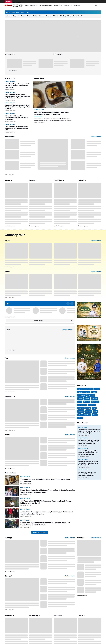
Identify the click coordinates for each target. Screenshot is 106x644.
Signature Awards (77, 16)
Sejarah (82, 180)
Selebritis (10, 615)
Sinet (18, 12)
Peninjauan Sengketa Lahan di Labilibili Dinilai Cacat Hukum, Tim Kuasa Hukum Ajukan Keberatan (45, 524)
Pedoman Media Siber (46, 6)
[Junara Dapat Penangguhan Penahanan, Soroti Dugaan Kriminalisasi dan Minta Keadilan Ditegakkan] (12, 513)
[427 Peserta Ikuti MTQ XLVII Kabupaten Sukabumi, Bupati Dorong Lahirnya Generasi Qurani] (12, 502)
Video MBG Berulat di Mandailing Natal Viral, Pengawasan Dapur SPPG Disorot (51, 113)
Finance (8, 12)
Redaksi (32, 6)
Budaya (33, 180)
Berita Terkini (10, 82)
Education (56, 16)
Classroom (49, 16)
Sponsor (29, 16)
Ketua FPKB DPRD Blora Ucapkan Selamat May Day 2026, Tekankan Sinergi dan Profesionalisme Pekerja (17, 96)
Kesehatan (59, 615)
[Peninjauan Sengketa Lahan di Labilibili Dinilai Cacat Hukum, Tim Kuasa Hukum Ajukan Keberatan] (12, 524)
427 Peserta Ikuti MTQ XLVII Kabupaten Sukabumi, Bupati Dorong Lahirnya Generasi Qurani (46, 502)
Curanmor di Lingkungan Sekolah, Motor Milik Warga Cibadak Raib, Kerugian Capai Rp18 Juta (17, 107)
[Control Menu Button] (96, 6)
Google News (22, 16)
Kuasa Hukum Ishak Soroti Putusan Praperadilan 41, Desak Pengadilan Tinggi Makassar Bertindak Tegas (48, 491)
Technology (35, 615)
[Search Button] (100, 6)
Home (27, 6)
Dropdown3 (77, 6)
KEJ (37, 6)
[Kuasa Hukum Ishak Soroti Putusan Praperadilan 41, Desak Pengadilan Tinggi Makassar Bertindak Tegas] (12, 491)
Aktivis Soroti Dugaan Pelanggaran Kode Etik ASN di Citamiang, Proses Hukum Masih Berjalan (17, 86)
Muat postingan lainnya (40, 532)
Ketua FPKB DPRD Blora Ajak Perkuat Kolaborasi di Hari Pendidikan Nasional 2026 (16, 128)
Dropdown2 (67, 6)
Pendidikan (59, 180)
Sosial (82, 615)
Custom (35, 16)
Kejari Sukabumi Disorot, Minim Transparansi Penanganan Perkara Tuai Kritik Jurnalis (17, 118)
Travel (27, 12)
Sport (22, 12)
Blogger (15, 16)
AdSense (9, 16)
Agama (9, 180)
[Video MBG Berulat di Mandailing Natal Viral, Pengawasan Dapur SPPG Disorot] (53, 94)
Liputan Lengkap (96, 136)
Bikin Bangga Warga (66, 16)
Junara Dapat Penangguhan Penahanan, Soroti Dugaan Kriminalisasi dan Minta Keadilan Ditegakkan (47, 513)
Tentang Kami (58, 6)
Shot (13, 12)
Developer (42, 16)
